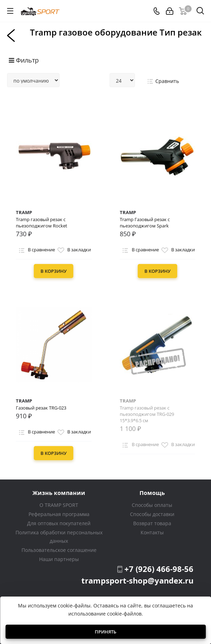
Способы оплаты (152, 505)
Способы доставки (152, 514)
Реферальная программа (59, 514)
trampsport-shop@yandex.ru (137, 580)
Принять (105, 632)
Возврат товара (152, 523)
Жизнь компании (59, 493)
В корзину (54, 271)
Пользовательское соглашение (59, 550)
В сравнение (36, 250)
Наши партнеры (59, 559)
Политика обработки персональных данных (59, 537)
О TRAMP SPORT (59, 505)
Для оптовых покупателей (59, 523)
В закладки (73, 250)
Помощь (152, 493)
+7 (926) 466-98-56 (159, 569)
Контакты (152, 532)
